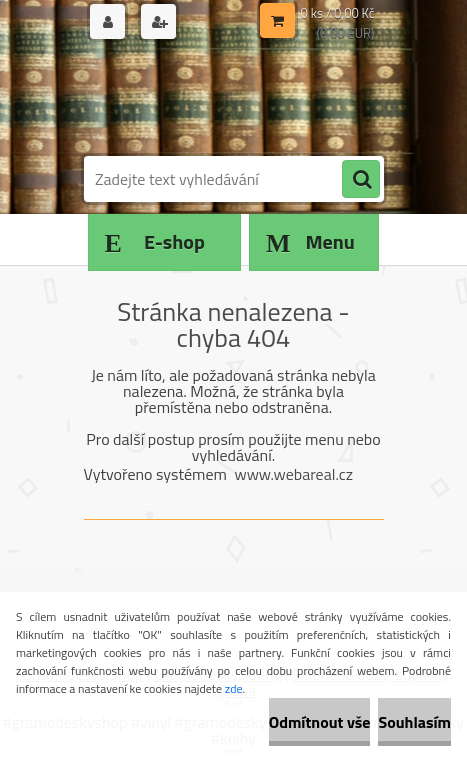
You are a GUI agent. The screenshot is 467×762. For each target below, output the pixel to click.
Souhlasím (414, 722)
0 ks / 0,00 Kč (338, 13)
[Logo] (221, 98)
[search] (361, 180)
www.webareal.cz (293, 474)
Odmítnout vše (320, 722)
